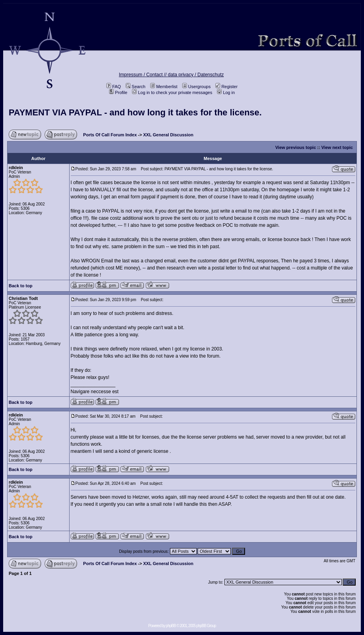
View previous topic (295, 147)
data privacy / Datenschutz (196, 75)
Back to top (21, 286)
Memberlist (164, 87)
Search (136, 87)
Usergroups (196, 87)
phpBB (171, 626)
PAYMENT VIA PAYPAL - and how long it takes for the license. (135, 112)
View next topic (337, 147)
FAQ (114, 87)
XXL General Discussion (168, 135)
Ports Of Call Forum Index (110, 135)
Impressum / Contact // (143, 75)
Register (226, 87)
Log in (226, 92)
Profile (118, 92)
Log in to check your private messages (172, 92)
